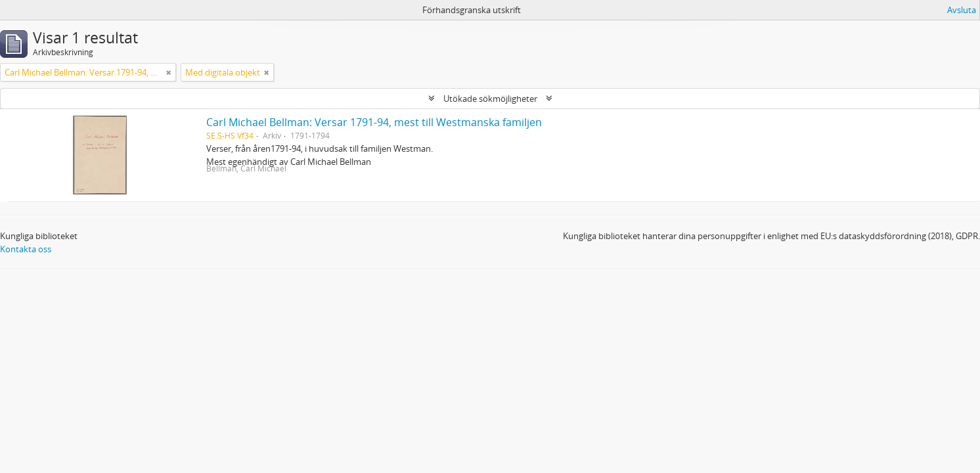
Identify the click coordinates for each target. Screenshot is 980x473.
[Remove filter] (169, 72)
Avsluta (962, 10)
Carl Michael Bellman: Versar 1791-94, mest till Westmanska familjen (374, 122)
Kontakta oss (26, 249)
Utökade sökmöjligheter (490, 99)
